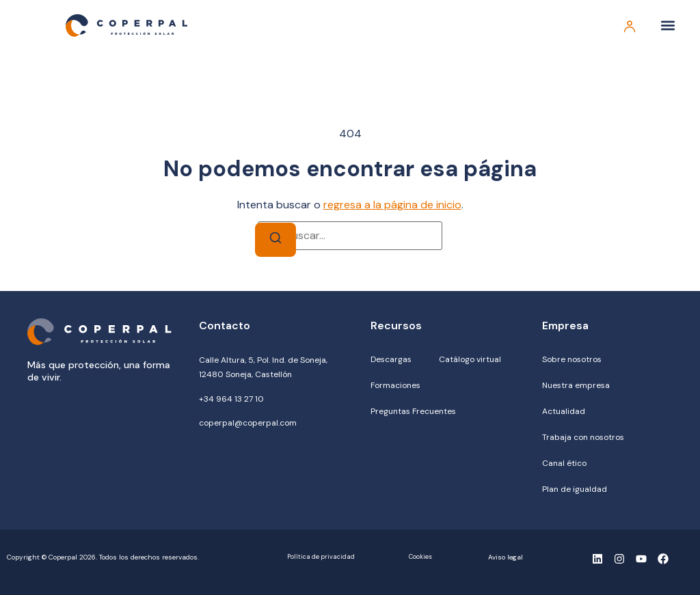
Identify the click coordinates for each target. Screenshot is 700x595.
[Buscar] (275, 240)
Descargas (391, 359)
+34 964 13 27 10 (231, 399)
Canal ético (564, 463)
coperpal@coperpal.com (248, 423)
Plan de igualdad (575, 489)
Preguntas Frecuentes (413, 411)
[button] (668, 26)
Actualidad (564, 411)
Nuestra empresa (576, 385)
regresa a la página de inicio (392, 205)
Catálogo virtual (470, 359)
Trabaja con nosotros (583, 437)
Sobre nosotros (572, 359)
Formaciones (395, 385)
